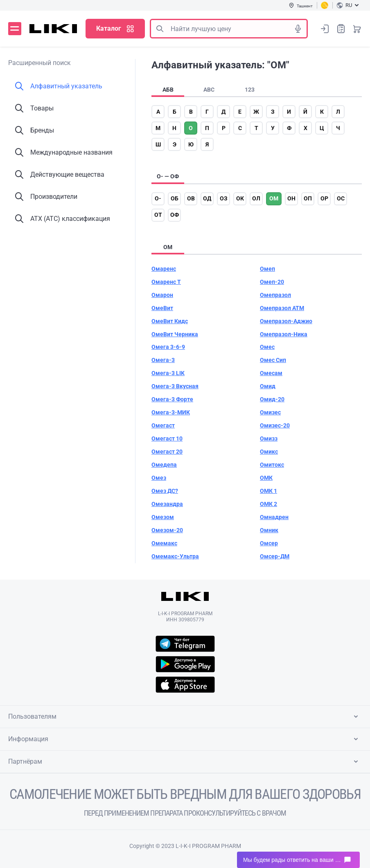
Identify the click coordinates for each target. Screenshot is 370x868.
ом (274, 198)
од (207, 198)
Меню (15, 29)
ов (191, 198)
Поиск (160, 29)
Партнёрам (185, 762)
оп (308, 198)
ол (256, 198)
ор (324, 198)
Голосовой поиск (298, 29)
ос (341, 198)
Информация (185, 739)
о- (158, 198)
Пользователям (185, 717)
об (175, 198)
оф (175, 215)
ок (240, 198)
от (158, 215)
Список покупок (341, 28)
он (291, 198)
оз (224, 198)
